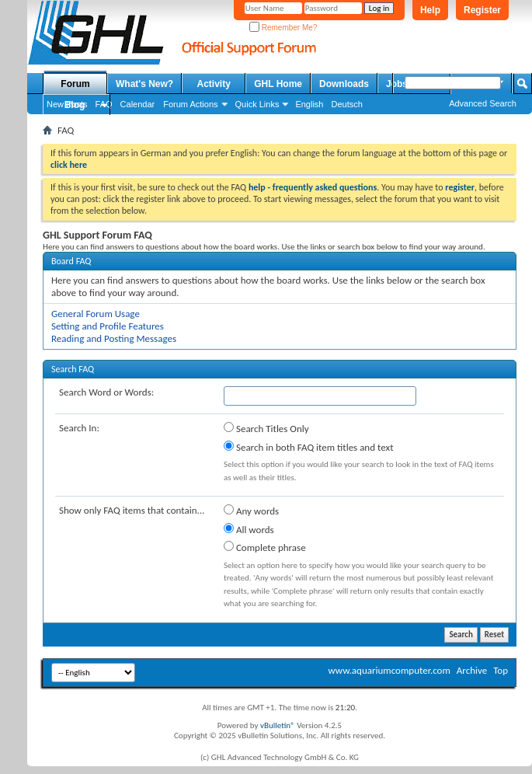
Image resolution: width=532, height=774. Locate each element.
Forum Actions (190, 104)
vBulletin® (278, 725)
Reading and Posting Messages (114, 338)
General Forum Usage (96, 314)
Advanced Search (483, 103)
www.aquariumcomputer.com (389, 670)
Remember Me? (283, 28)
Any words (251, 511)
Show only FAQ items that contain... (132, 510)
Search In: (79, 428)
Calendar (138, 104)
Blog (75, 105)
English (309, 104)
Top (501, 670)
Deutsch (346, 104)
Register (482, 10)
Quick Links (257, 104)
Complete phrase (265, 547)
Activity (214, 84)
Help (430, 10)
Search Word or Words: (106, 392)
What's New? (144, 84)
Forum (75, 84)
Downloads (344, 84)
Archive (472, 670)
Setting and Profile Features (108, 326)
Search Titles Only (266, 428)
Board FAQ (71, 261)
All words (249, 529)
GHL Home (278, 84)
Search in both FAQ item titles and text (308, 447)
